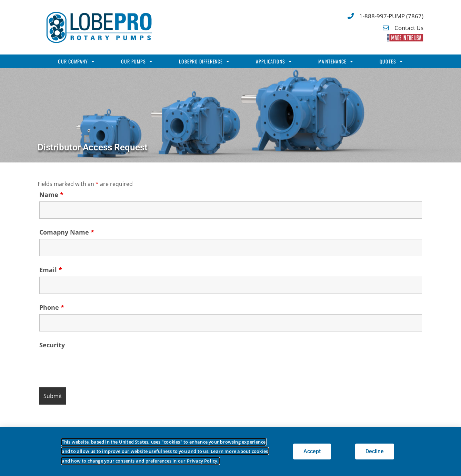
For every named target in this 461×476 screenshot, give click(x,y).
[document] (230, 238)
